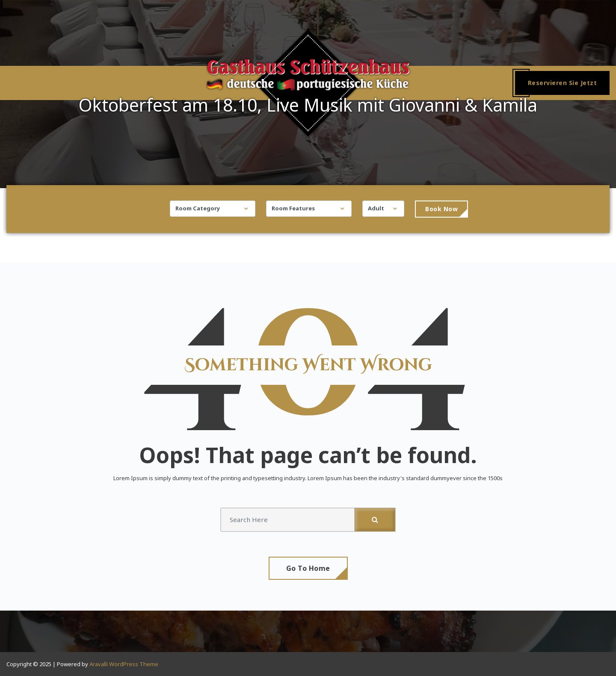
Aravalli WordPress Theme (124, 664)
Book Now (441, 211)
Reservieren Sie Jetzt (563, 83)
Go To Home (308, 568)
